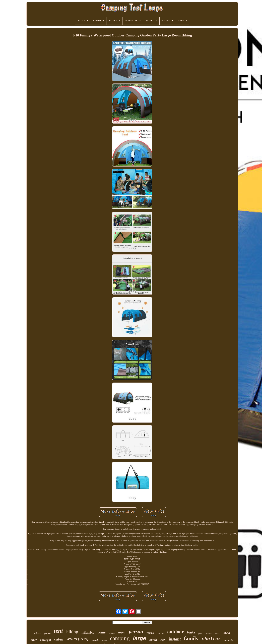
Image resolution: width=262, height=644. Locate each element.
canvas (160, 633)
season (209, 633)
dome (102, 632)
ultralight (46, 640)
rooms (150, 633)
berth (227, 633)
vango (218, 633)
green (200, 633)
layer (34, 640)
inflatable (88, 632)
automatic (229, 640)
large (139, 638)
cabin (59, 639)
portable (47, 634)
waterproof (78, 639)
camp (105, 640)
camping (120, 638)
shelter (211, 639)
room (122, 632)
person (136, 631)
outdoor (175, 632)
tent (58, 631)
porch (153, 640)
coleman (38, 633)
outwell (112, 633)
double (95, 640)
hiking (72, 632)
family (191, 638)
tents (191, 632)
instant (175, 639)
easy (163, 640)
